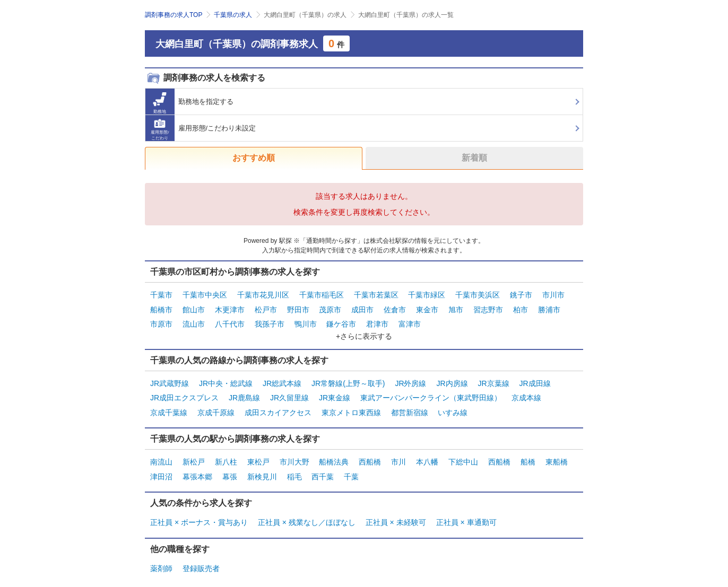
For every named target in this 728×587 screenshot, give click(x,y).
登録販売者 (201, 557)
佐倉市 (395, 308)
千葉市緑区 (427, 294)
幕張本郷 (197, 467)
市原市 (161, 321)
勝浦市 (549, 308)
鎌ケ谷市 (341, 321)
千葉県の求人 (233, 15)
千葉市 (161, 294)
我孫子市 (270, 321)
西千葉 (323, 467)
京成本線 (526, 392)
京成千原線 (216, 406)
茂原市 (330, 308)
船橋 (528, 454)
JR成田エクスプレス (184, 392)
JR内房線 (452, 379)
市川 (398, 454)
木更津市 (230, 308)
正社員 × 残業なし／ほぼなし (307, 512)
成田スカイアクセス (278, 406)
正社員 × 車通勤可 (466, 512)
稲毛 (294, 467)
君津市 (377, 321)
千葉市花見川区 (263, 294)
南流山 (161, 454)
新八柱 (226, 454)
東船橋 (557, 454)
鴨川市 (306, 321)
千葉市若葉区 (376, 294)
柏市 (521, 308)
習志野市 (488, 308)
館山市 (194, 308)
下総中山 (463, 454)
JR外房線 (410, 379)
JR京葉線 (493, 379)
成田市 (362, 308)
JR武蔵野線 (170, 379)
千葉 (351, 467)
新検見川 (262, 467)
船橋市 (161, 308)
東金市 (427, 308)
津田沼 (161, 467)
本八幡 (427, 454)
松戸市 (266, 308)
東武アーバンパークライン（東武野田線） (431, 392)
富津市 (410, 321)
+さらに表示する (364, 332)
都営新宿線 (410, 406)
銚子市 (521, 294)
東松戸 (258, 454)
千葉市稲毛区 (322, 294)
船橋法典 (334, 454)
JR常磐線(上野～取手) (348, 379)
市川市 (553, 294)
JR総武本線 (282, 379)
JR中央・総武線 (226, 379)
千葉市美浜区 (478, 294)
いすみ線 (453, 406)
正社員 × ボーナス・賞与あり (199, 512)
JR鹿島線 (244, 392)
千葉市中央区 (205, 294)
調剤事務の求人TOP (174, 15)
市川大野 (294, 454)
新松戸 (194, 454)
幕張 (230, 467)
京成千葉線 (169, 406)
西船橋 (370, 454)
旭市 (456, 308)
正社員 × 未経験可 (396, 512)
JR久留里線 (289, 392)
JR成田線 (535, 379)
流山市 (194, 321)
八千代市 (230, 321)
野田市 (298, 308)
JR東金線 (335, 392)
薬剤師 (161, 557)
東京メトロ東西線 (351, 406)
